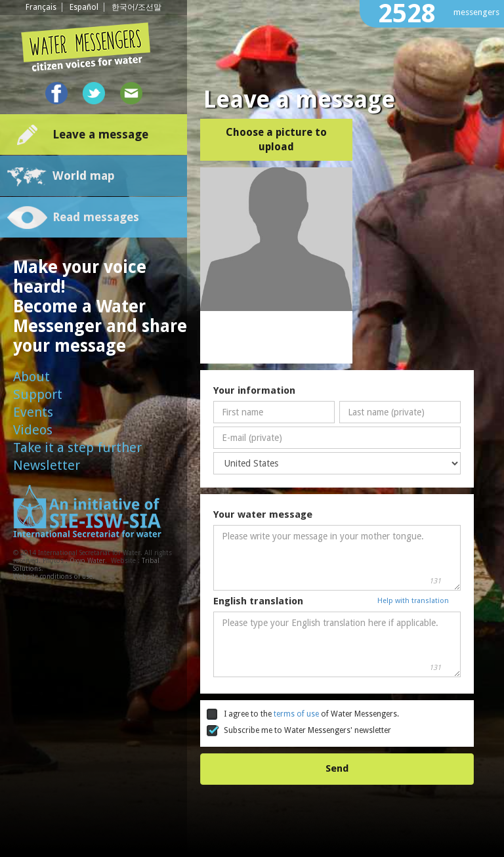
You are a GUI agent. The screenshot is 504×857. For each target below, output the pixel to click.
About (31, 377)
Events (33, 412)
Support (38, 394)
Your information (254, 390)
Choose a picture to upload (276, 139)
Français (41, 7)
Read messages (96, 217)
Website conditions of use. (54, 576)
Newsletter (47, 465)
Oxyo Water (87, 561)
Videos (33, 430)
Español (84, 7)
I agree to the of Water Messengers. (303, 715)
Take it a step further (77, 448)
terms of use (297, 714)
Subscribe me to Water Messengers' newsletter (299, 731)
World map (84, 176)
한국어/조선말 (136, 7)
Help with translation (413, 601)
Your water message (263, 514)
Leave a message (100, 134)
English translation (258, 601)
